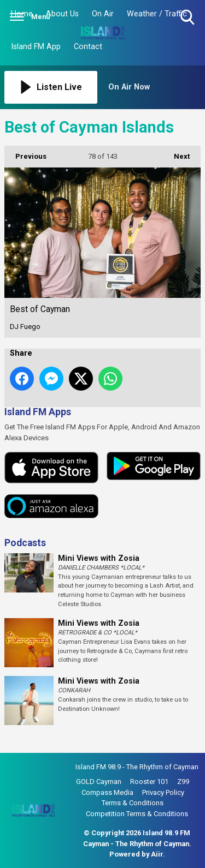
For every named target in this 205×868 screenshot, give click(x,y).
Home (22, 14)
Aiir (157, 854)
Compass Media (107, 792)
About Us (62, 14)
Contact (88, 47)
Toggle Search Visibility (188, 18)
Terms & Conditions (133, 803)
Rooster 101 (149, 782)
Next (176, 153)
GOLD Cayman (99, 782)
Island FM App (36, 47)
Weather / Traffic (157, 14)
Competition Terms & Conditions (137, 814)
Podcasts (25, 543)
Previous (25, 153)
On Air (103, 14)
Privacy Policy (163, 792)
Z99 (183, 782)
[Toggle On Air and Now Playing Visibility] (155, 87)
